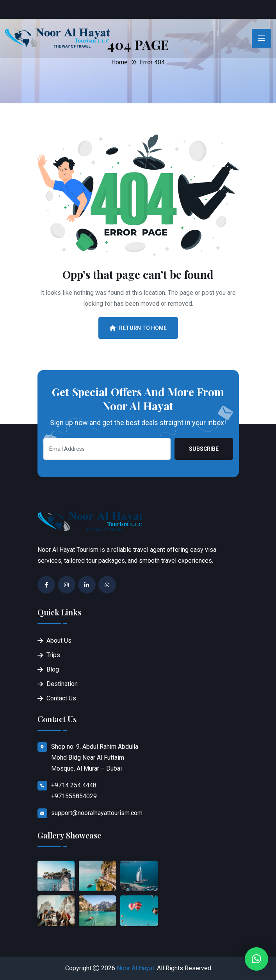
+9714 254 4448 (74, 785)
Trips (53, 655)
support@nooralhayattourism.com (97, 813)
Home (119, 62)
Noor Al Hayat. (136, 968)
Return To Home (138, 328)
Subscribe (204, 449)
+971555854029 (74, 796)
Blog (53, 669)
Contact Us (61, 698)
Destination (62, 684)
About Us (59, 641)
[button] (256, 959)
